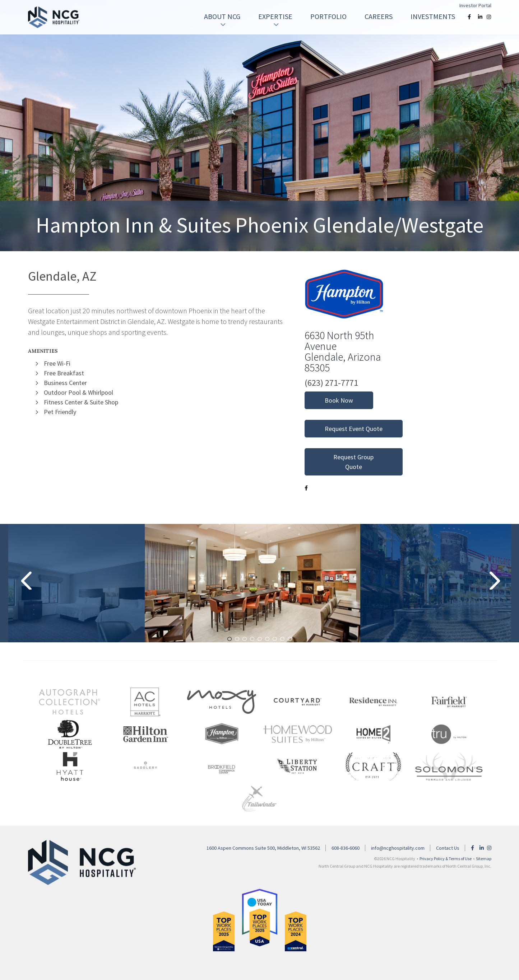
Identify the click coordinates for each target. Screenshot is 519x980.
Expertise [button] (275, 20)
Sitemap (484, 859)
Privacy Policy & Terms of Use (446, 859)
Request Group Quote (353, 462)
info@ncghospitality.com (398, 848)
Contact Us (448, 848)
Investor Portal (475, 5)
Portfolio (328, 16)
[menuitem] (222, 17)
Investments (433, 16)
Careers (379, 16)
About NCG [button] (222, 20)
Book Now (339, 400)
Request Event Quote (354, 429)
